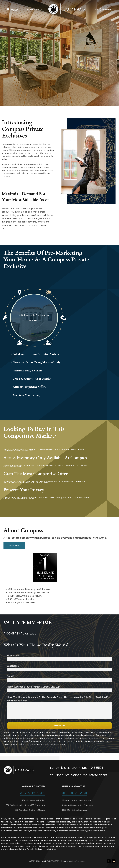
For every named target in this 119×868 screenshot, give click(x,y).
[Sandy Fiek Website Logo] (67, 4)
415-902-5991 (33, 793)
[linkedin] (114, 861)
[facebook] (109, 861)
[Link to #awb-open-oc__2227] (8, 9)
